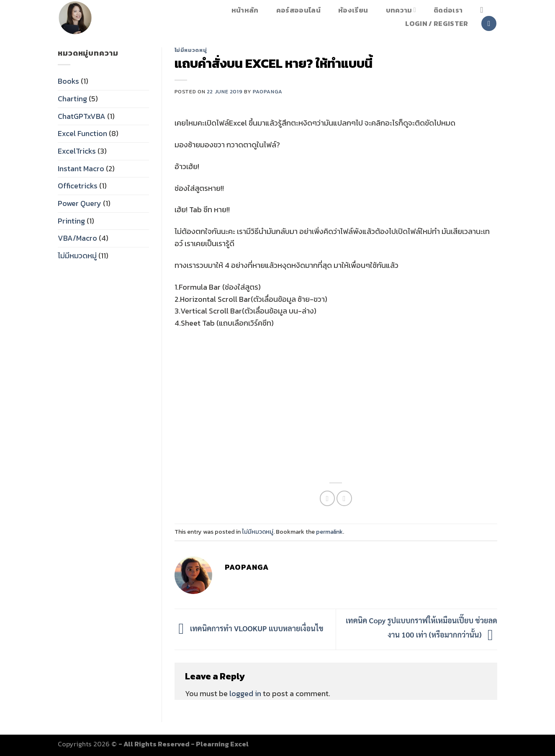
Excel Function (82, 133)
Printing (71, 221)
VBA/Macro (77, 238)
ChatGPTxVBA (82, 116)
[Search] (484, 10)
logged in (245, 693)
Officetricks (78, 186)
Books (68, 81)
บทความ (401, 10)
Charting (72, 99)
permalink (329, 532)
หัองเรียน (353, 10)
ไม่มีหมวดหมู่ (77, 256)
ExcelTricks (77, 151)
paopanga (268, 91)
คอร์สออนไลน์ (298, 10)
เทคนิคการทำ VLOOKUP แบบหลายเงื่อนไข (249, 628)
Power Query (80, 203)
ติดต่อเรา (448, 10)
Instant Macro (81, 168)
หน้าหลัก (245, 10)
